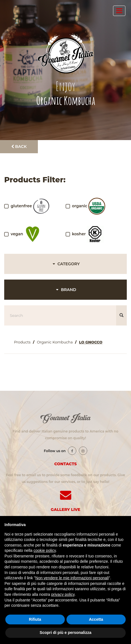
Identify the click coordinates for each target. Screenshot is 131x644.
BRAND (65, 290)
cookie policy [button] (45, 550)
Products (22, 342)
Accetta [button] (96, 619)
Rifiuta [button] (35, 619)
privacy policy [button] (63, 594)
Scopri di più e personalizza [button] (65, 633)
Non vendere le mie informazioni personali (72, 578)
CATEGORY (65, 264)
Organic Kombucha (55, 342)
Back (19, 147)
